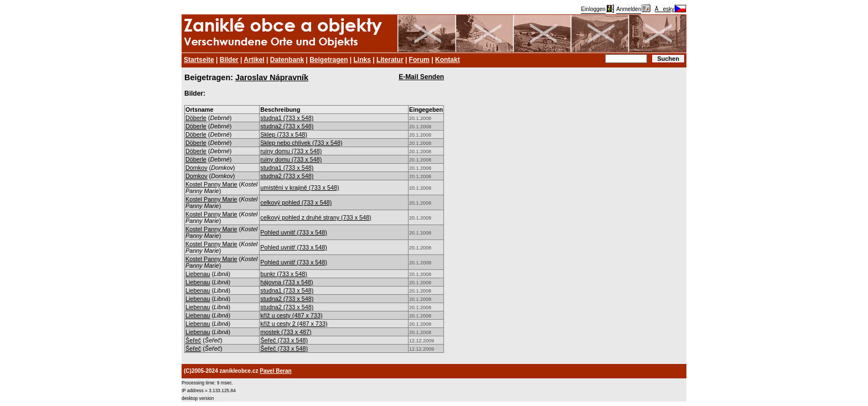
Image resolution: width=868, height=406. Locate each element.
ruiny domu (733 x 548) (291, 151)
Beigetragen (329, 60)
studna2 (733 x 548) (287, 126)
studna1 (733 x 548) (287, 118)
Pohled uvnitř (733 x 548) (294, 232)
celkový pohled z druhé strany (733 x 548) (316, 217)
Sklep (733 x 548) (284, 134)
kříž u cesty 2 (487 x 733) (294, 324)
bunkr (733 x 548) (284, 274)
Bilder (229, 60)
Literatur (390, 60)
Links (362, 60)
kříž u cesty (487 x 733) (291, 315)
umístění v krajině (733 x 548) (299, 188)
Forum (419, 60)
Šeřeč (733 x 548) (284, 340)
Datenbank (287, 60)
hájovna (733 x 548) (286, 282)
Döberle (196, 118)
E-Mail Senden (421, 77)
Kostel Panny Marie (211, 184)
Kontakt (448, 60)
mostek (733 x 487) (286, 332)
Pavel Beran (275, 371)
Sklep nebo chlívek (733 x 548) (301, 143)
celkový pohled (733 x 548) (296, 202)
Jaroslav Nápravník (272, 77)
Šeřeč (193, 340)
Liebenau (198, 274)
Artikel (254, 60)
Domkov (197, 168)
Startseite (199, 60)
